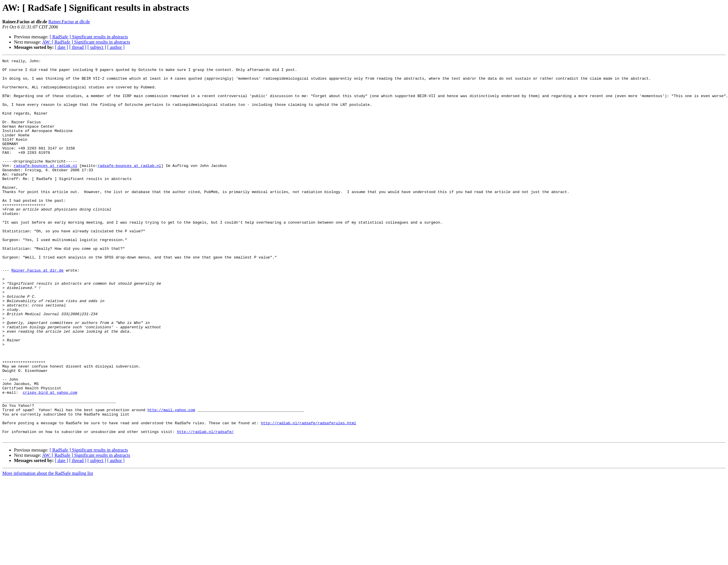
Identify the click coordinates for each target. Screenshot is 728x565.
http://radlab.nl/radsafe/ (205, 507)
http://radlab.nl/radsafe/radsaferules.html (308, 496)
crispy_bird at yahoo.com (50, 459)
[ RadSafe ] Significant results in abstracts (89, 37)
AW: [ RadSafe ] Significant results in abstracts (86, 42)
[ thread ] (78, 47)
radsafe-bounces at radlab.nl (45, 187)
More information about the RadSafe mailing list (48, 549)
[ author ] (116, 47)
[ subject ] (97, 47)
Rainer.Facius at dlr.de (69, 22)
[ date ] (61, 47)
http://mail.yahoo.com (171, 480)
